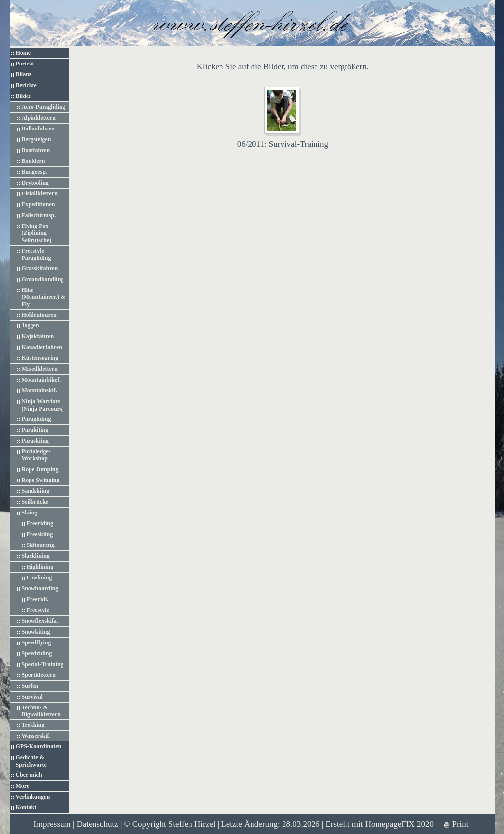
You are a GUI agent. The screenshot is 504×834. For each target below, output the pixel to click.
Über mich (29, 775)
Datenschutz (97, 824)
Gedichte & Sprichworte (31, 761)
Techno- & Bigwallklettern (41, 711)
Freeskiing (40, 534)
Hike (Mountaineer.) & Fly (44, 297)
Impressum (52, 824)
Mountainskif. (39, 390)
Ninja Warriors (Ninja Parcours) (43, 405)
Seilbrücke (35, 502)
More (23, 786)
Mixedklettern (40, 369)
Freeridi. (38, 599)
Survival (32, 697)
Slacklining (36, 556)
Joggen (31, 325)
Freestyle (38, 610)
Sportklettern (39, 675)
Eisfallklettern (40, 193)
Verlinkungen (33, 797)
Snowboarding (40, 588)
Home (23, 53)
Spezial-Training (43, 664)
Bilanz (24, 74)
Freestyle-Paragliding (36, 254)
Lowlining (39, 577)
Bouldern (33, 161)
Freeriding (40, 523)
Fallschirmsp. (39, 215)
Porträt (25, 64)
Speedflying (36, 642)
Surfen (30, 686)
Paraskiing (35, 441)
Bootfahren (36, 150)
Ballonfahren (38, 128)
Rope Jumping (40, 469)
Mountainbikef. (41, 380)
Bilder (24, 96)
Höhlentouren (39, 315)
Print (456, 824)
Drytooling (35, 183)
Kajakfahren (38, 336)
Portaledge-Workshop (36, 455)
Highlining (40, 567)
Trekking (33, 725)
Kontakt (26, 807)
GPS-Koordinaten (39, 746)
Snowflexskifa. (40, 621)
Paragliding (36, 419)
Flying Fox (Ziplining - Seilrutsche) (37, 233)
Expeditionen (38, 204)
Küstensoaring (40, 358)
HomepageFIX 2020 (399, 824)
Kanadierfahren (42, 347)
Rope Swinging (41, 480)
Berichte (26, 85)
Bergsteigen (36, 139)
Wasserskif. (36, 736)
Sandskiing (36, 491)
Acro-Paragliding (44, 107)
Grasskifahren (40, 268)
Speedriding (37, 653)
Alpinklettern (39, 118)
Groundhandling (43, 279)
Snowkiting (36, 632)
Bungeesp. (34, 172)
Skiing (30, 513)
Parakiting (35, 430)
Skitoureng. (41, 545)
